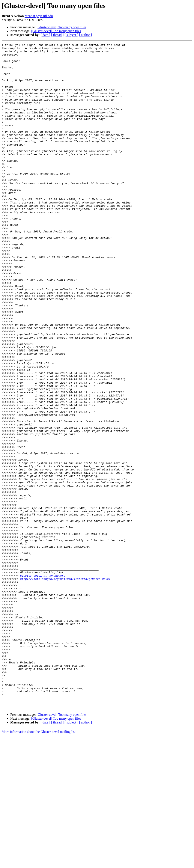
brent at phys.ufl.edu (39, 16)
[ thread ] (57, 35)
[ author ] (86, 35)
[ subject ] (71, 35)
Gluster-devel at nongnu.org (43, 682)
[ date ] (45, 35)
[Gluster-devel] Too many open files (62, 27)
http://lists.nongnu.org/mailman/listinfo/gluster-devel (65, 686)
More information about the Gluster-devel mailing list (39, 864)
